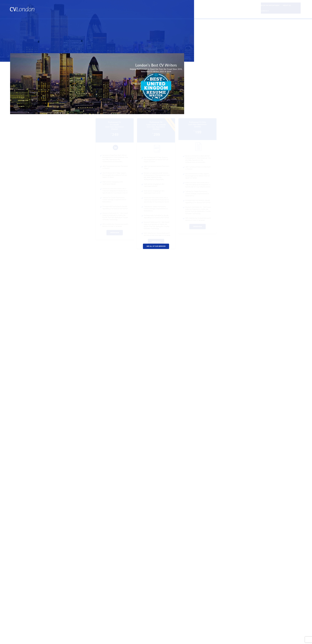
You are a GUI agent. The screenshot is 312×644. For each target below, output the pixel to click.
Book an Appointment (270, 5)
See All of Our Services (156, 241)
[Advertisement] (156, 28)
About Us (286, 5)
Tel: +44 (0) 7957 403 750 (292, 9)
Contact (298, 5)
